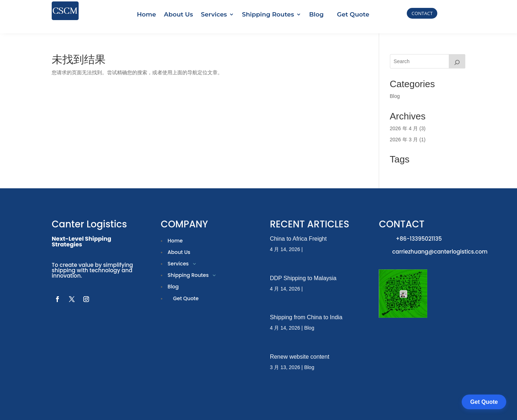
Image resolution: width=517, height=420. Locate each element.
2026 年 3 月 (404, 127)
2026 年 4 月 (404, 116)
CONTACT (422, 13)
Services (214, 14)
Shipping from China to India (306, 305)
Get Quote (353, 14)
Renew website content (300, 344)
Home (146, 14)
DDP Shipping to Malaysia (303, 266)
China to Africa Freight (298, 226)
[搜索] (457, 49)
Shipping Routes (268, 14)
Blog (316, 14)
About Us (179, 14)
